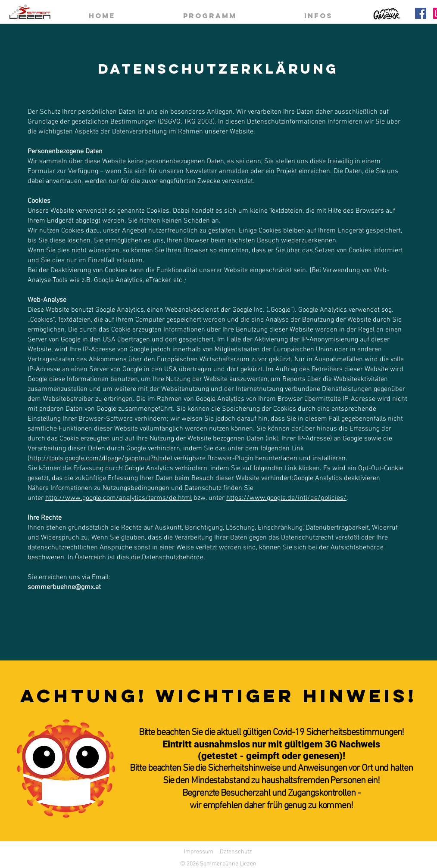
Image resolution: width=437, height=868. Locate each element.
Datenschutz (236, 852)
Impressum (199, 852)
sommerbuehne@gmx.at (64, 587)
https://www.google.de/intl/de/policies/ (286, 498)
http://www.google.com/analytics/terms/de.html (119, 498)
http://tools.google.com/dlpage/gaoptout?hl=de (100, 459)
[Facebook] (421, 13)
